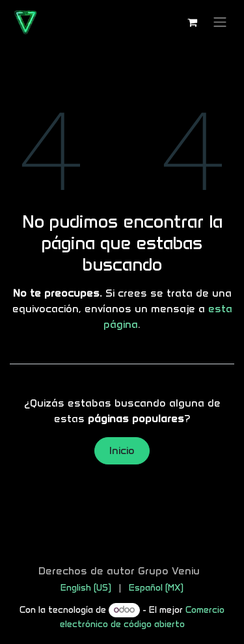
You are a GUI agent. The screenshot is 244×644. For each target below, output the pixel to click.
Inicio (122, 450)
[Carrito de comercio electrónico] (192, 22)
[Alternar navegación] (220, 22)
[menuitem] (86, 588)
